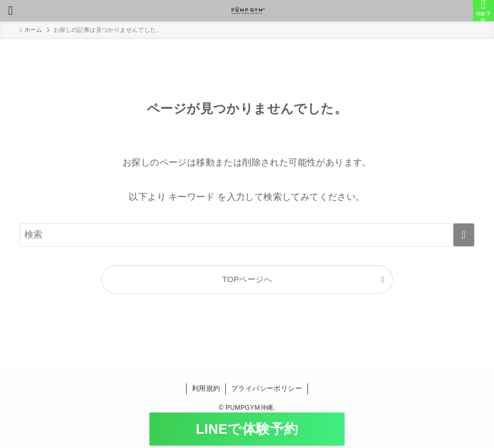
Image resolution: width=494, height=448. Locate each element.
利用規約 (206, 388)
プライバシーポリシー (267, 388)
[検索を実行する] (464, 235)
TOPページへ (247, 279)
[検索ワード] (247, 235)
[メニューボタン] (11, 11)
